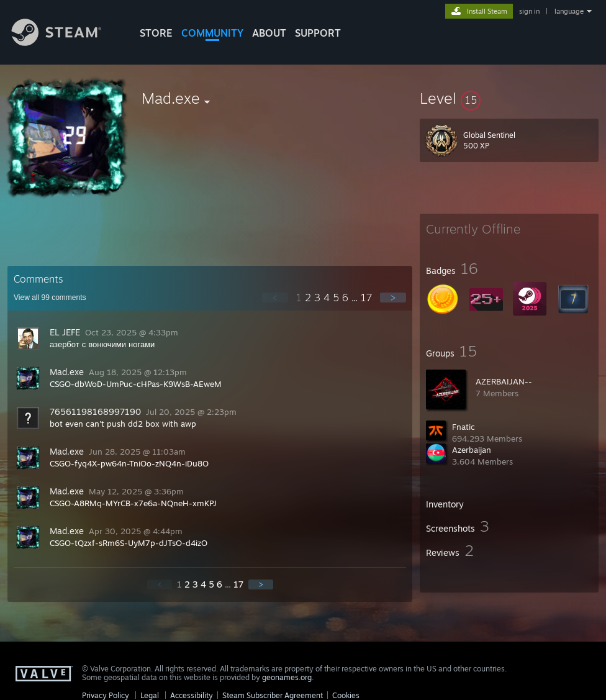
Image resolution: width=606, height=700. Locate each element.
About (269, 33)
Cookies (346, 695)
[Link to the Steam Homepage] (66, 43)
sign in (529, 11)
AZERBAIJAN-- (504, 381)
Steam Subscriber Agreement (273, 695)
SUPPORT (318, 33)
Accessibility (192, 695)
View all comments (50, 298)
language (569, 11)
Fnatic (464, 427)
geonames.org (287, 677)
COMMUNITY (212, 33)
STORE (156, 33)
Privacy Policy (106, 695)
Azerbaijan (472, 450)
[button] (509, 98)
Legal (150, 695)
